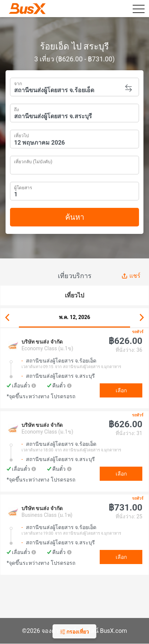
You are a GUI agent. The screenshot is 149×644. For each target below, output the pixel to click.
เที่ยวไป (21, 135)
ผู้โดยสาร (23, 187)
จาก (18, 83)
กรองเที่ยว (74, 632)
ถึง (16, 109)
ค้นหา (75, 217)
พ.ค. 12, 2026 (75, 317)
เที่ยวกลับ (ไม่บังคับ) (33, 161)
